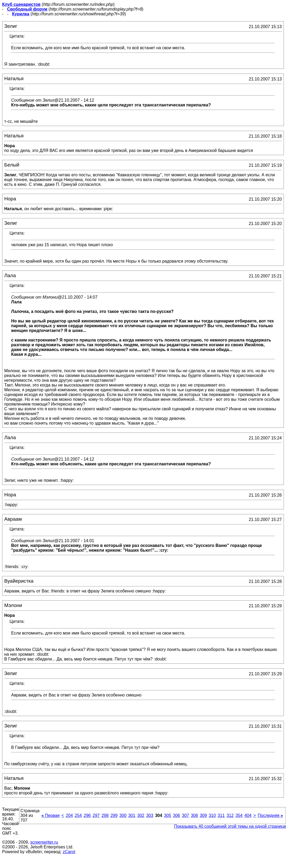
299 (114, 815)
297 (96, 815)
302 (141, 815)
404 (248, 815)
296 (87, 815)
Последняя (270, 815)
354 (239, 815)
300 (123, 815)
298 (105, 815)
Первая (50, 815)
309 (203, 815)
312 (230, 815)
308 (194, 815)
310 (212, 815)
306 (177, 815)
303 (150, 815)
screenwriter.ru (44, 842)
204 (69, 815)
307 (185, 815)
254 (78, 815)
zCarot (69, 852)
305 (168, 815)
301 (132, 815)
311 (221, 815)
